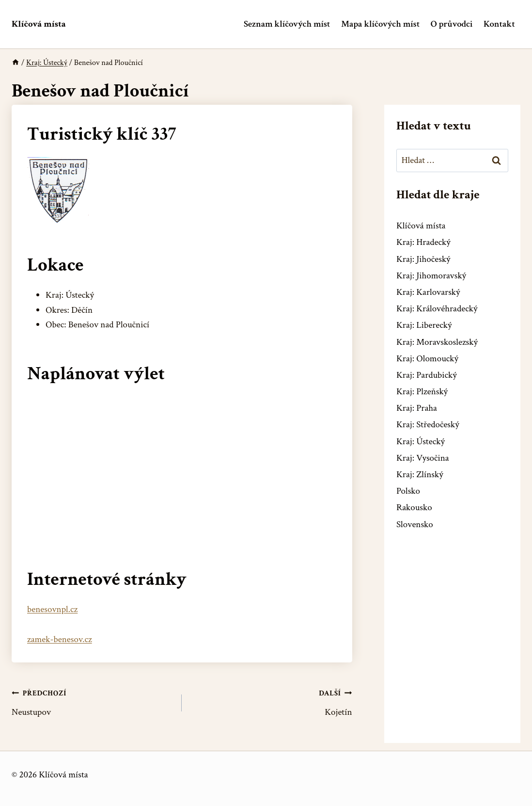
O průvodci (452, 24)
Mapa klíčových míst (380, 24)
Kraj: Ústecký (421, 442)
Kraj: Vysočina (423, 458)
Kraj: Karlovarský (428, 292)
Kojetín (271, 702)
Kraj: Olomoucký (427, 359)
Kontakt (499, 24)
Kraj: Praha (417, 408)
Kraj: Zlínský (420, 475)
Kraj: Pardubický (427, 375)
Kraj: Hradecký (423, 242)
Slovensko (415, 524)
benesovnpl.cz (52, 609)
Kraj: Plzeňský (422, 392)
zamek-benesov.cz (60, 639)
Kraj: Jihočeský (423, 259)
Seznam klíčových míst (287, 24)
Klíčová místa (421, 226)
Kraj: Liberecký (424, 325)
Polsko (408, 491)
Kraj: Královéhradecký (437, 309)
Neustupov (92, 702)
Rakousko (414, 508)
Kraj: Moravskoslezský (437, 342)
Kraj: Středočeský (428, 425)
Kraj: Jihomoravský (431, 276)
